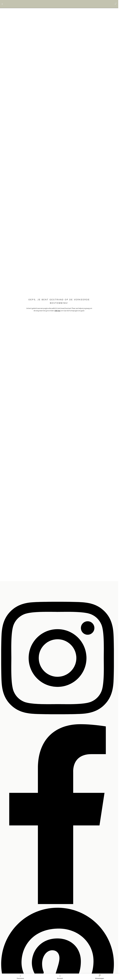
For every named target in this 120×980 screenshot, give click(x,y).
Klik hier (58, 311)
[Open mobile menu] (2, 4)
